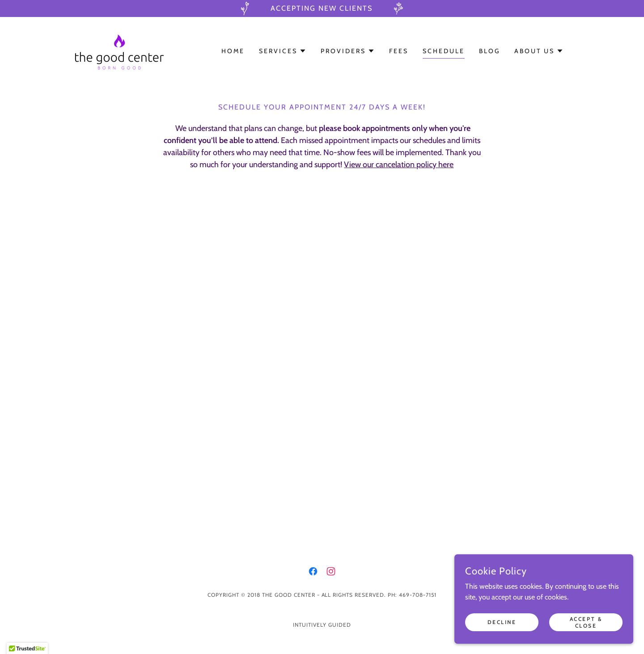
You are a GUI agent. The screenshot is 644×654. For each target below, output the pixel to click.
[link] (119, 50)
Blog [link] (489, 51)
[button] (283, 51)
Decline (502, 622)
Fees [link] (399, 51)
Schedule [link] (444, 51)
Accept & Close (586, 622)
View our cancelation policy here (399, 165)
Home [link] (233, 51)
